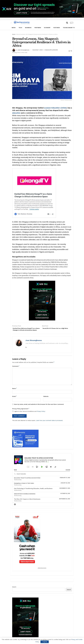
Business (28, 28)
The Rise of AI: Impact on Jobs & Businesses (27, 502)
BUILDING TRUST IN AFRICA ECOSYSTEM (27, 481)
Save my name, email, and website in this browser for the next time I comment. (39, 407)
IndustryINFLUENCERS (51, 50)
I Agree (45, 642)
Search (14, 589)
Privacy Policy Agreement (21, 411)
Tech (20, 28)
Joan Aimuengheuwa (23, 50)
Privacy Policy (41, 414)
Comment (16, 369)
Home (14, 34)
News (14, 28)
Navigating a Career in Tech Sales (24, 486)
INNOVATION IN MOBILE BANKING (25, 496)
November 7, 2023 (38, 50)
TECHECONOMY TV (69, 28)
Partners (38, 28)
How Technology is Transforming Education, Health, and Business (33, 491)
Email (15, 399)
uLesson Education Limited (55, 108)
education (16, 113)
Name (15, 391)
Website (46, 399)
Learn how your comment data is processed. (49, 423)
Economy (47, 28)
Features (57, 28)
